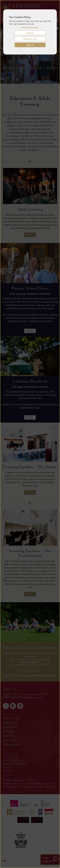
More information (30, 27)
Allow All (30, 45)
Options (30, 33)
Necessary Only (30, 39)
